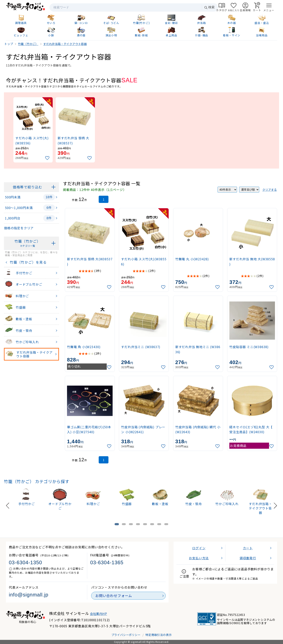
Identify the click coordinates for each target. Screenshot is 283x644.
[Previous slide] (8, 505)
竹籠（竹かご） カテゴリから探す (37, 481)
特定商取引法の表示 (158, 635)
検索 (209, 7)
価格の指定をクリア (19, 228)
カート (248, 548)
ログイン (199, 548)
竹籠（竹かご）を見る (27, 262)
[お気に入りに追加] (48, 158)
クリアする (270, 189)
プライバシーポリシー (126, 635)
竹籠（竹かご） (28, 243)
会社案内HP (99, 614)
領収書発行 (248, 558)
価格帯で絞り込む (28, 187)
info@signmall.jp (29, 595)
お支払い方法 (199, 558)
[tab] (117, 524)
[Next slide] (275, 505)
